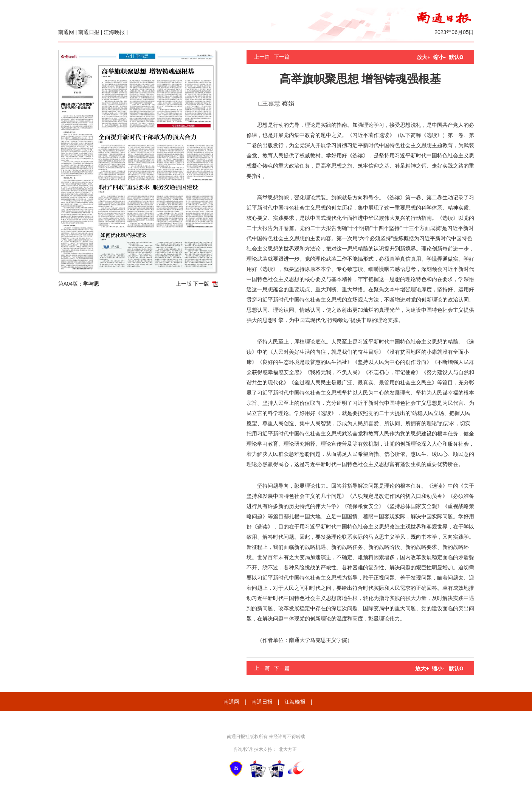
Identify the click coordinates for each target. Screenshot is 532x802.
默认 (456, 57)
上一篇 (262, 57)
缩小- (440, 57)
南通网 (66, 32)
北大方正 (288, 749)
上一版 (184, 284)
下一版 (201, 284)
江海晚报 (114, 32)
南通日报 (89, 32)
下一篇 (282, 57)
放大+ (423, 57)
